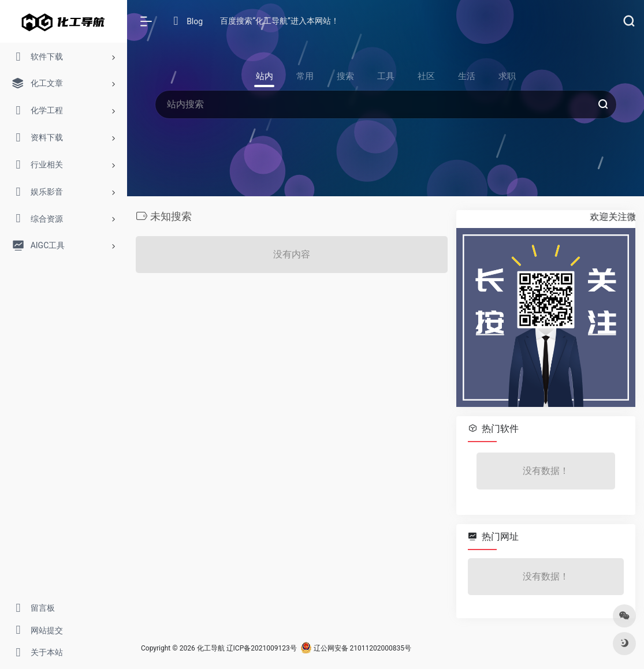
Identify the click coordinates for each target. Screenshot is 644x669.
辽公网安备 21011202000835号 (356, 648)
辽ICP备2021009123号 (262, 648)
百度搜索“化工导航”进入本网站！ (280, 21)
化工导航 (211, 648)
